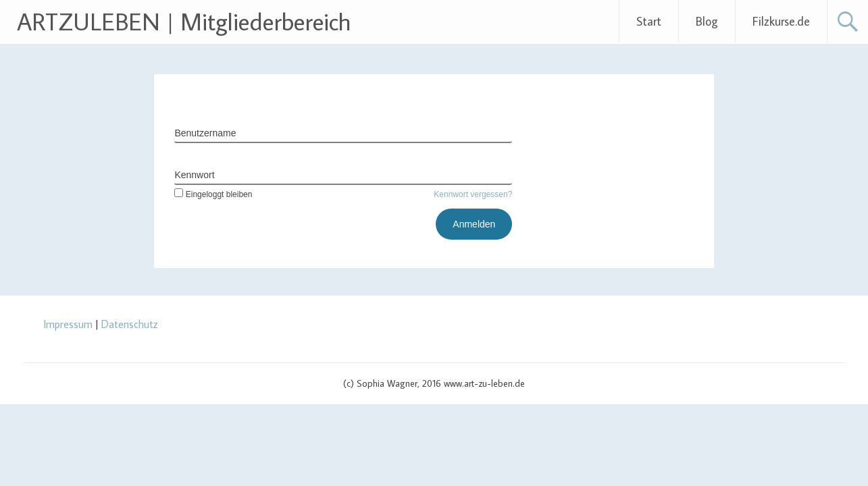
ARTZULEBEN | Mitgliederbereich (184, 21)
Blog (707, 21)
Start (649, 21)
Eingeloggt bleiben (213, 194)
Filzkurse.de (781, 21)
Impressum (68, 324)
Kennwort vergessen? (473, 194)
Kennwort (194, 175)
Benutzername (205, 133)
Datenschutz (130, 324)
